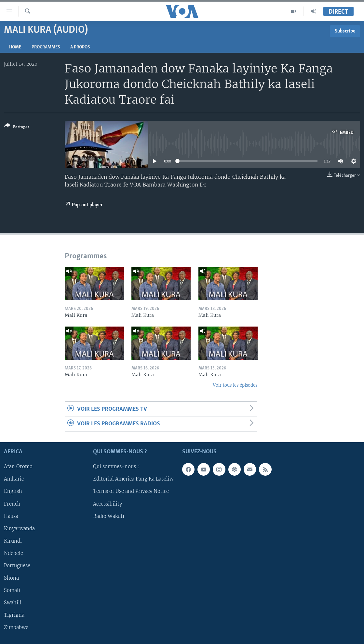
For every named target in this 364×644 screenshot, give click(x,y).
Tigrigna (14, 615)
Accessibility (108, 504)
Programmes (46, 47)
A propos (80, 47)
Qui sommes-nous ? (116, 467)
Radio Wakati (109, 516)
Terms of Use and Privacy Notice (131, 491)
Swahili (13, 603)
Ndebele (13, 553)
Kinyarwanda (19, 528)
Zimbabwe (16, 627)
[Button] (17, 128)
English (13, 491)
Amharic (14, 479)
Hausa (11, 516)
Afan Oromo (18, 467)
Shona (11, 578)
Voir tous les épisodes (235, 385)
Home (15, 47)
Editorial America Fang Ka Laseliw (133, 479)
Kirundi (13, 541)
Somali (12, 590)
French (12, 504)
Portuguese (17, 566)
